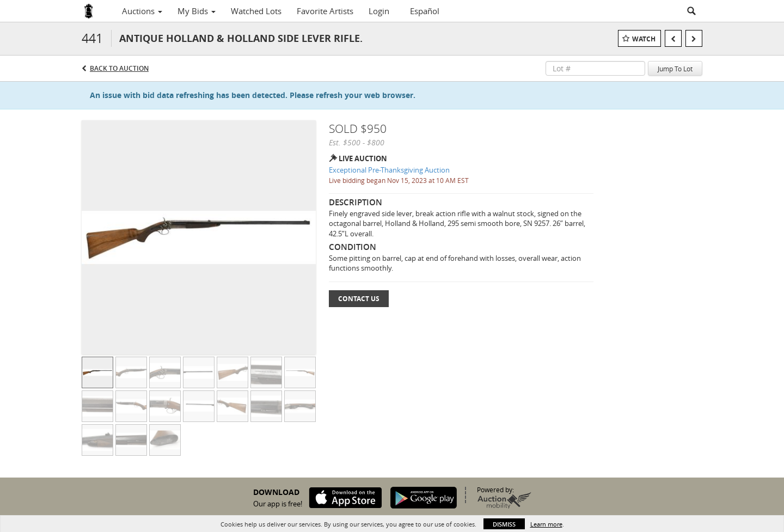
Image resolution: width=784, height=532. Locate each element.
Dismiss (504, 524)
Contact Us (359, 299)
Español (425, 11)
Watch (644, 39)
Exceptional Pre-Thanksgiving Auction (389, 170)
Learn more (546, 524)
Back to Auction (119, 68)
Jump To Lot (675, 69)
